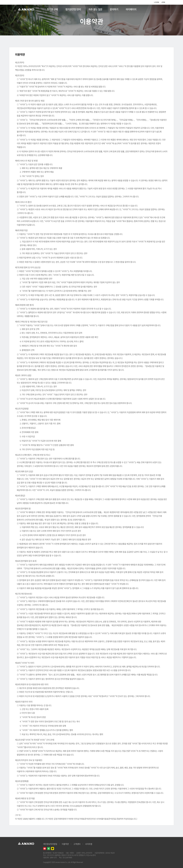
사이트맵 (89, 844)
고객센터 (77, 844)
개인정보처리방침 (50, 844)
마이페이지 (131, 9)
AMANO (27, 9)
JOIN (163, 2)
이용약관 (65, 844)
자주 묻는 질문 (95, 9)
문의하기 (114, 9)
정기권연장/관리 (73, 9)
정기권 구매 (52, 9)
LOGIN (157, 2)
